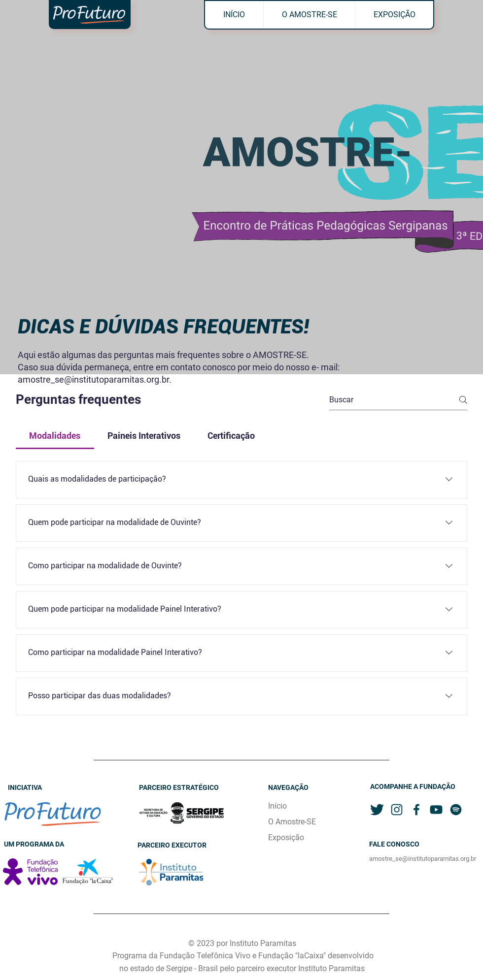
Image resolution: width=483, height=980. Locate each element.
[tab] (55, 436)
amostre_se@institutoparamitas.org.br (93, 379)
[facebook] (416, 810)
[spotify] (456, 810)
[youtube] (436, 810)
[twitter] (377, 810)
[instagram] (397, 810)
